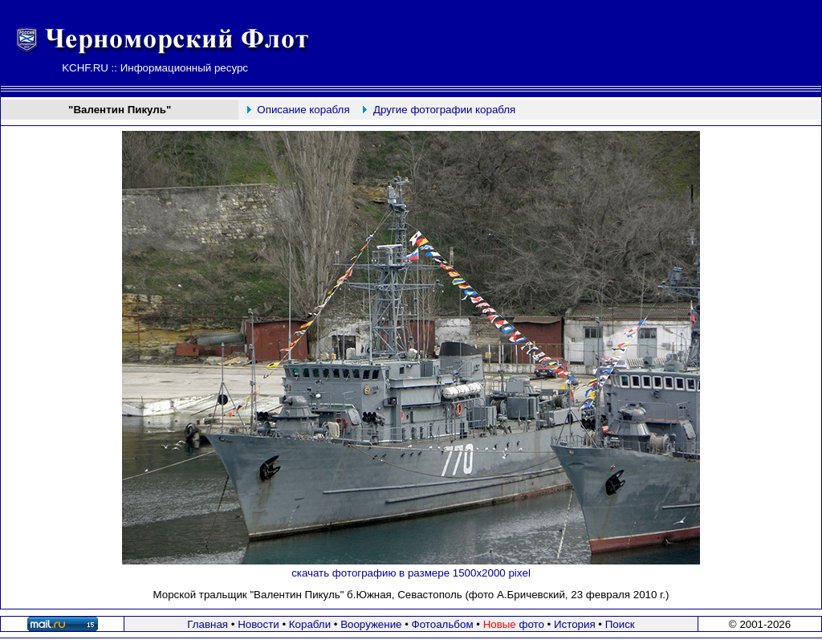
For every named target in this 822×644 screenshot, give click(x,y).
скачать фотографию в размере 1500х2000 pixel (411, 573)
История (575, 624)
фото (514, 624)
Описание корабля (303, 110)
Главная (208, 624)
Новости (258, 624)
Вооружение (371, 624)
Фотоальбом (443, 624)
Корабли (310, 624)
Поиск (620, 624)
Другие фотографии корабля (444, 110)
